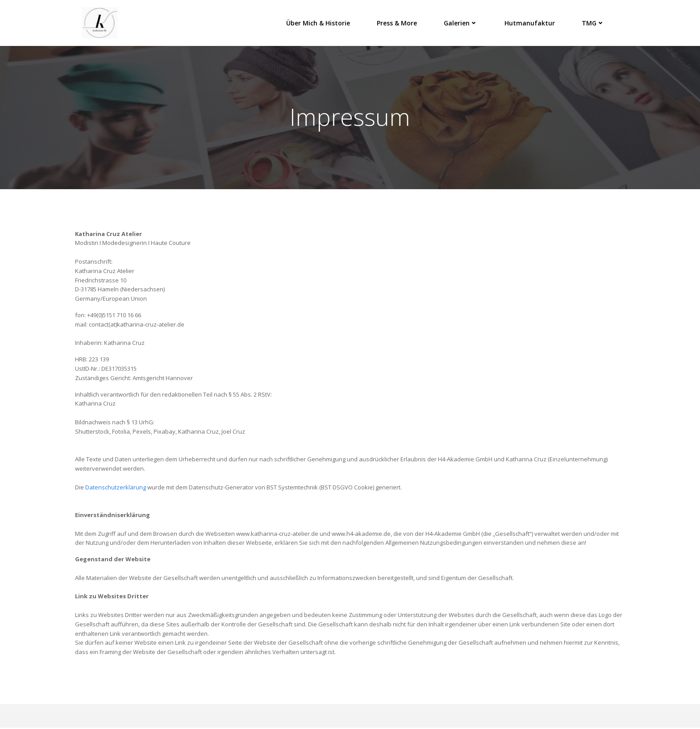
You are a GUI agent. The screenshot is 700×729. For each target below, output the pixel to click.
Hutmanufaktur (530, 22)
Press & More (397, 22)
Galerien (461, 22)
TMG (594, 22)
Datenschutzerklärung (116, 489)
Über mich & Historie (319, 22)
